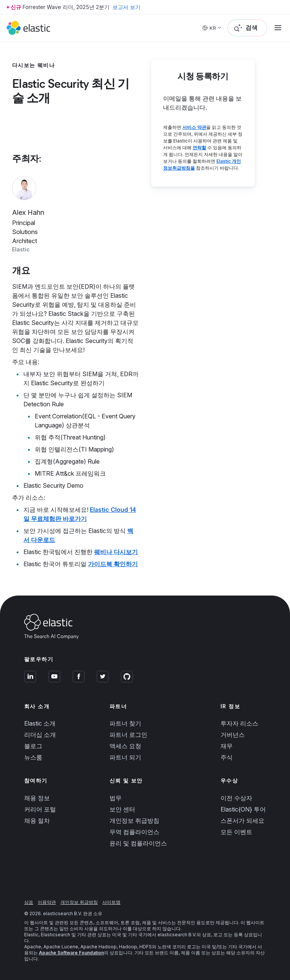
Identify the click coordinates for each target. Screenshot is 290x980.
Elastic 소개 (40, 723)
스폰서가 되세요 (242, 821)
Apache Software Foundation (71, 953)
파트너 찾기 (125, 723)
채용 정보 (37, 798)
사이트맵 (111, 902)
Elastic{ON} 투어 (243, 809)
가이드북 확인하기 (113, 564)
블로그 (33, 746)
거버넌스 (233, 735)
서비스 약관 (194, 127)
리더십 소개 (40, 735)
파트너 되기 (125, 757)
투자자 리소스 (239, 723)
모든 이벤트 (236, 832)
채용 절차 (37, 821)
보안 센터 (122, 809)
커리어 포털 (40, 809)
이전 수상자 (236, 798)
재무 (227, 746)
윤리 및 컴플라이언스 (138, 843)
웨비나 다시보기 (116, 552)
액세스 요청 (125, 746)
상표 (29, 902)
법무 (116, 798)
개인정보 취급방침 (134, 821)
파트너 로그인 (128, 735)
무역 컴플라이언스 (134, 832)
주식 (227, 757)
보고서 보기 (126, 7)
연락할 (199, 148)
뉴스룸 (33, 757)
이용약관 (47, 902)
